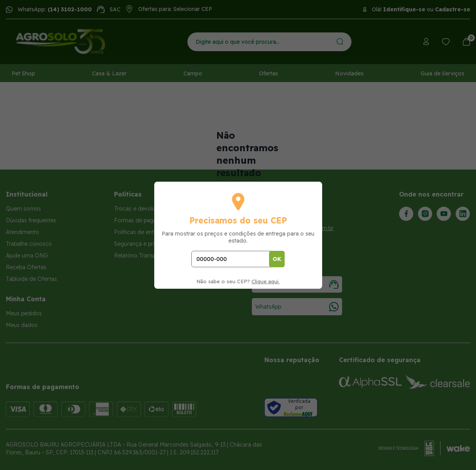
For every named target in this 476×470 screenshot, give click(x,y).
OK (277, 259)
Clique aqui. (266, 281)
